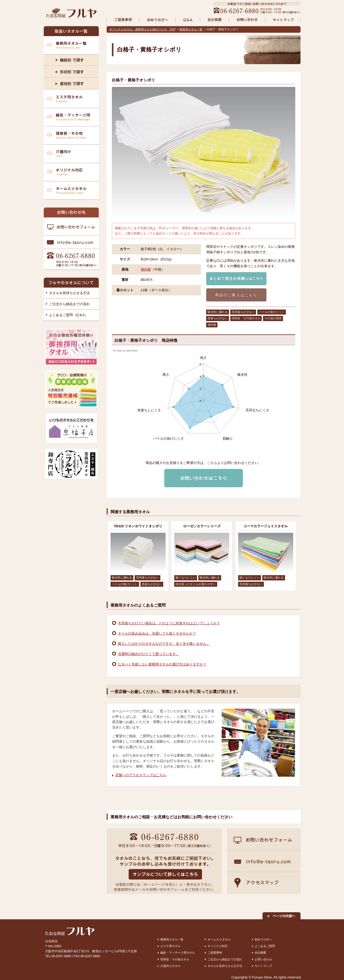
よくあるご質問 (265, 946)
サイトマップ (263, 966)
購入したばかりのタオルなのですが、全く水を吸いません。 (164, 644)
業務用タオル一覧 (191, 29)
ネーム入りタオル (219, 939)
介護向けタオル (170, 966)
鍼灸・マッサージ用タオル (178, 953)
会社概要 (260, 953)
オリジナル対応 (218, 946)
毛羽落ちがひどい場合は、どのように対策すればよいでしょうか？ (169, 623)
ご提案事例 (215, 953)
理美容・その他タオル (175, 959)
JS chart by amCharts (125, 351)
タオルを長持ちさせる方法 (69, 293)
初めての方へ (263, 939)
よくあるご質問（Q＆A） (69, 315)
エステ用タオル (170, 946)
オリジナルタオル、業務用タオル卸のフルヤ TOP (142, 29)
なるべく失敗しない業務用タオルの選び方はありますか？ (162, 664)
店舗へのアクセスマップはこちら (141, 775)
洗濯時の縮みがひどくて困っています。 (149, 654)
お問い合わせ (263, 959)
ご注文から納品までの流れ (69, 304)
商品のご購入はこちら (236, 295)
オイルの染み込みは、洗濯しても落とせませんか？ (157, 633)
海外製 (146, 269)
